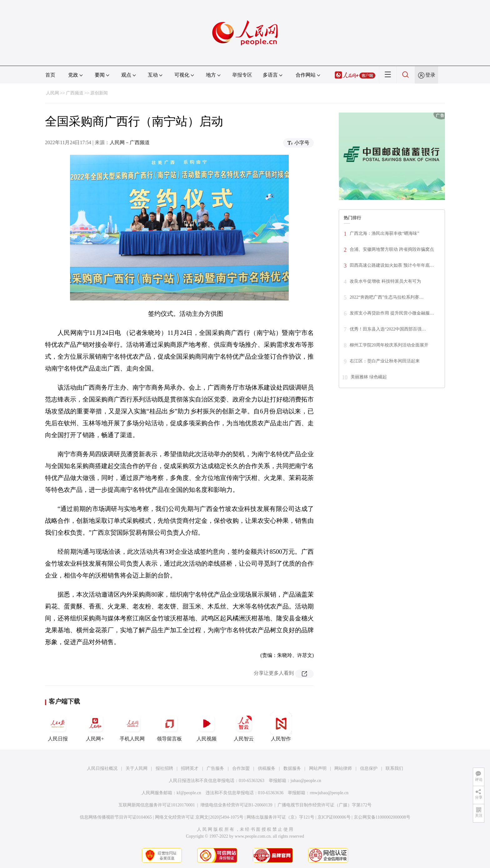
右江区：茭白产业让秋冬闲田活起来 (385, 361)
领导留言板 (169, 727)
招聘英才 (190, 768)
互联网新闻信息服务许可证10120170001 (157, 805)
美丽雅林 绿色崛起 (369, 377)
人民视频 (207, 727)
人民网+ (95, 727)
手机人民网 (132, 727)
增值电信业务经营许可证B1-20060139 (236, 805)
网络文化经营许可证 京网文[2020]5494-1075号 (199, 817)
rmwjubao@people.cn (329, 793)
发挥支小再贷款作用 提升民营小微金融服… (392, 313)
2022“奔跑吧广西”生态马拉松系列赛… (387, 297)
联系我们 (394, 768)
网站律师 (343, 768)
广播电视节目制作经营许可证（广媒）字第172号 (325, 805)
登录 (430, 75)
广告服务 (215, 768)
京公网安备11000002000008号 (382, 817)
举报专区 (242, 75)
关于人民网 (137, 768)
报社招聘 (164, 768)
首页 (50, 75)
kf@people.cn (189, 793)
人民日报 (58, 727)
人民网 (52, 93)
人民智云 (244, 727)
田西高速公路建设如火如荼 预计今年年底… (392, 265)
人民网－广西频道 (130, 142)
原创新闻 (99, 93)
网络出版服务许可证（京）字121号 (280, 817)
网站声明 (318, 768)
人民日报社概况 (102, 768)
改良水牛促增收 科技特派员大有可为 (385, 281)
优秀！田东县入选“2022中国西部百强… (388, 329)
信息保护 (369, 768)
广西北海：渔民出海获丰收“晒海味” (384, 233)
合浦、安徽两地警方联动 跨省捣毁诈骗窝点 (392, 249)
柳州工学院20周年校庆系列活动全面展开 (389, 345)
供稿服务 (267, 768)
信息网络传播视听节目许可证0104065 (116, 817)
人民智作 (281, 727)
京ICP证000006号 (334, 817)
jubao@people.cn (306, 781)
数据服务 (292, 768)
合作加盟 (241, 768)
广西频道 (75, 93)
